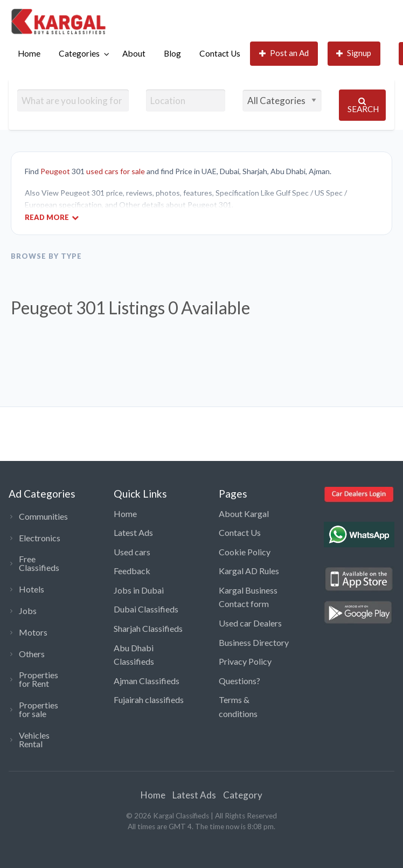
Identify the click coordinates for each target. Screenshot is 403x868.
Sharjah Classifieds (148, 628)
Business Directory (254, 642)
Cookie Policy (245, 552)
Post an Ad (284, 53)
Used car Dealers (250, 623)
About (134, 53)
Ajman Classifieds (147, 681)
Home (29, 53)
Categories (79, 53)
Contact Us (220, 53)
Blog (172, 53)
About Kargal (244, 514)
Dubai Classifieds (146, 609)
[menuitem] (29, 54)
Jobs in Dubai (139, 590)
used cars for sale (116, 171)
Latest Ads (133, 532)
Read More (52, 217)
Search (363, 105)
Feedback (132, 571)
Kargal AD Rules (249, 571)
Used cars (132, 552)
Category (243, 795)
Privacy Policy (245, 661)
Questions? (239, 681)
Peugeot (55, 171)
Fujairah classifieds (149, 700)
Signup (354, 53)
